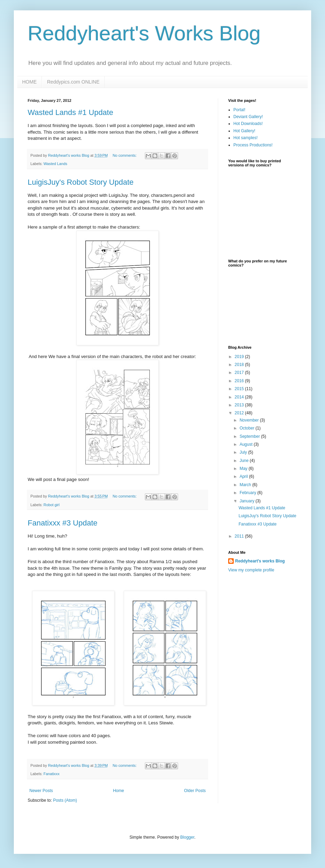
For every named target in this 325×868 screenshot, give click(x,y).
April (244, 476)
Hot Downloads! (248, 124)
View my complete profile (251, 570)
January (248, 501)
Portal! (239, 110)
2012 (240, 413)
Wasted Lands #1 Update (70, 112)
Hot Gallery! (244, 131)
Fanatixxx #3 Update (63, 523)
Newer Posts (41, 791)
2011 (240, 536)
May (244, 469)
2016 (240, 381)
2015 (240, 389)
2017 (240, 373)
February (248, 493)
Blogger (187, 837)
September (250, 436)
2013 (240, 405)
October (248, 428)
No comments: (125, 155)
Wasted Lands (55, 164)
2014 (240, 397)
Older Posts (195, 791)
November (250, 420)
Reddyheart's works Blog (260, 561)
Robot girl (52, 505)
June (245, 461)
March (246, 485)
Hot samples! (245, 138)
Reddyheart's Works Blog (144, 33)
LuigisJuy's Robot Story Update (81, 182)
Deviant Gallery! (248, 117)
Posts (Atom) (65, 800)
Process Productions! (253, 145)
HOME (29, 82)
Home (119, 791)
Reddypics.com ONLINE (73, 82)
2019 (240, 357)
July (244, 452)
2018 (240, 365)
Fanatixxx (52, 774)
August (247, 444)
